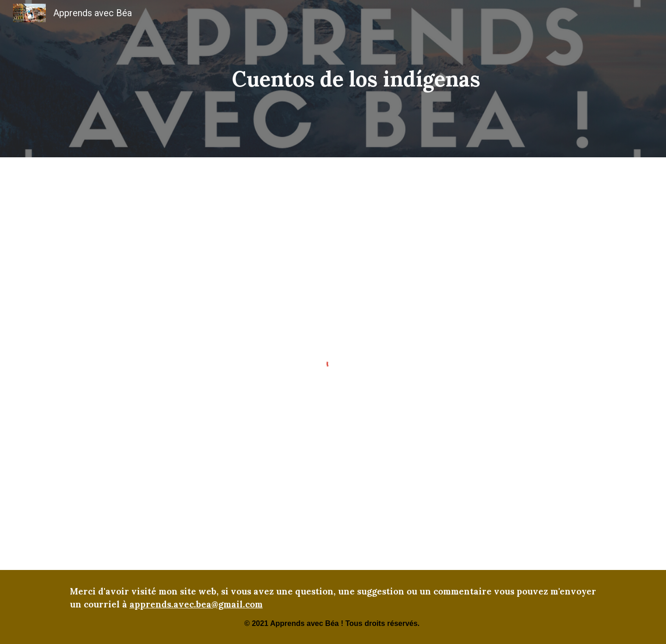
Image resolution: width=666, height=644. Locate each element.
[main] (356, 79)
